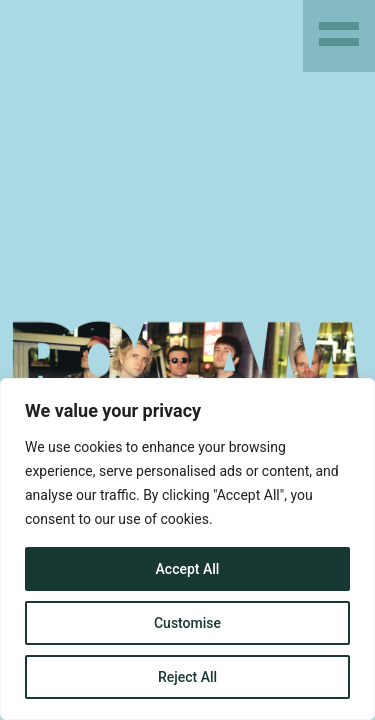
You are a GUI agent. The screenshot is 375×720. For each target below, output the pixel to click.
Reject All (187, 677)
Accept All (188, 569)
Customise (187, 623)
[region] (187, 549)
